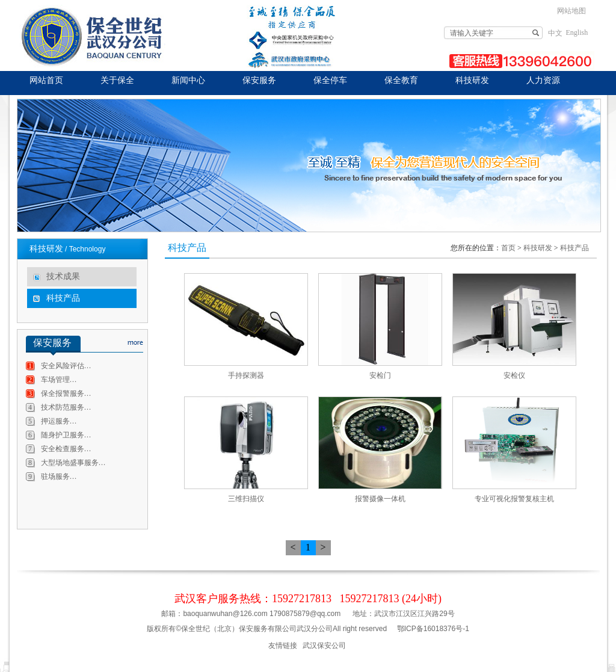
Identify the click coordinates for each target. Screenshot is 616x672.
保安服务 (259, 80)
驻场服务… (59, 476)
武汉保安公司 (324, 646)
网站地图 (571, 11)
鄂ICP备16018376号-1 (433, 629)
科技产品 (63, 298)
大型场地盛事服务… (73, 463)
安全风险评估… (66, 366)
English (577, 32)
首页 (508, 248)
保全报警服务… (66, 393)
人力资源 (543, 80)
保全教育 (401, 80)
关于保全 (117, 80)
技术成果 (63, 276)
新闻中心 (188, 80)
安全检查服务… (66, 449)
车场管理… (59, 380)
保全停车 (330, 80)
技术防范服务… (66, 407)
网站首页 (46, 80)
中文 (555, 33)
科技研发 (472, 80)
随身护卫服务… (66, 435)
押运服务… (59, 421)
